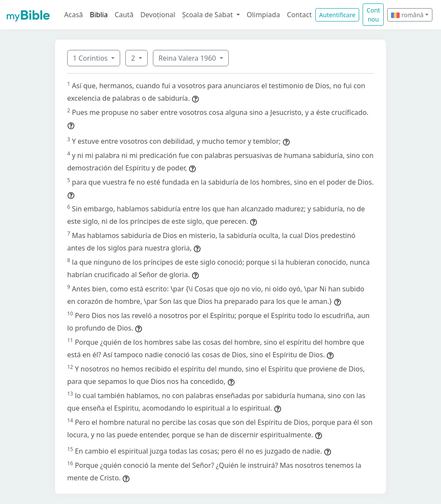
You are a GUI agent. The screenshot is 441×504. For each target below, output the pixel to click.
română (407, 15)
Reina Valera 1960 (188, 58)
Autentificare (337, 15)
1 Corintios (91, 58)
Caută (124, 15)
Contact (299, 15)
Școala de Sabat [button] (208, 15)
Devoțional (158, 15)
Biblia (99, 15)
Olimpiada (263, 15)
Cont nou (373, 15)
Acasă (74, 15)
